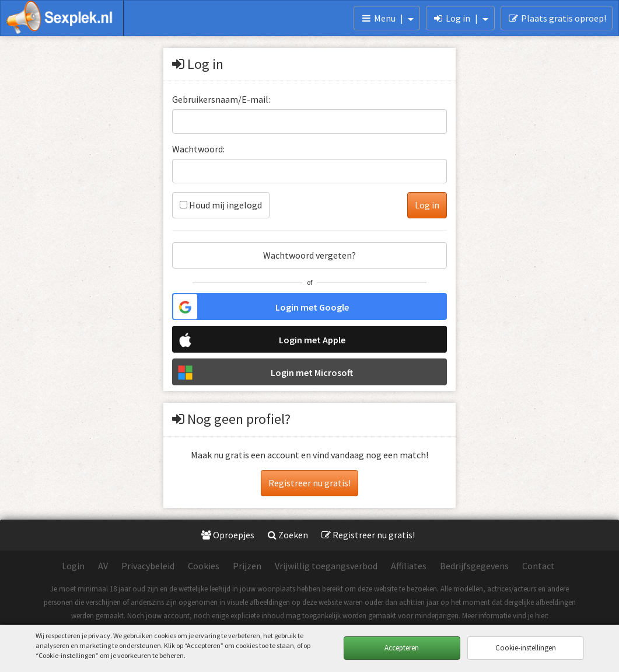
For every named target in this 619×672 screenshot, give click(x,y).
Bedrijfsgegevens (474, 566)
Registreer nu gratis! (309, 483)
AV (103, 566)
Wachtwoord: (198, 149)
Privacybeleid (148, 566)
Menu (387, 18)
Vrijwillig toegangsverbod (326, 566)
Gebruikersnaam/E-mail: (221, 99)
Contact (538, 566)
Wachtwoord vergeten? (309, 255)
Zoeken (288, 535)
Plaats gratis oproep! (557, 18)
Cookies (204, 566)
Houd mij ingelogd (221, 205)
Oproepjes (228, 535)
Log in (461, 18)
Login (73, 566)
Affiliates (409, 566)
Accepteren (402, 648)
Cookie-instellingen (526, 648)
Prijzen (247, 566)
